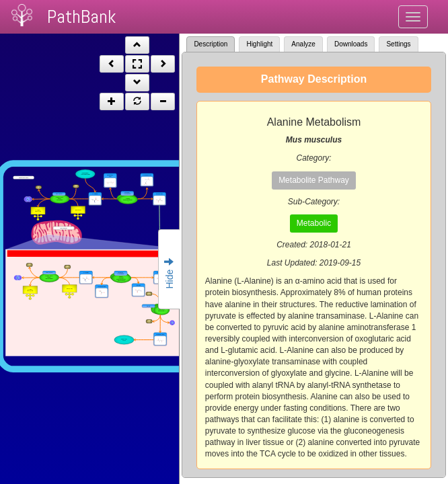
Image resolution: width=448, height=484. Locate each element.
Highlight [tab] (259, 44)
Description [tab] (211, 44)
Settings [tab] (398, 44)
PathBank (81, 16)
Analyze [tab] (303, 44)
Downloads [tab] (351, 44)
